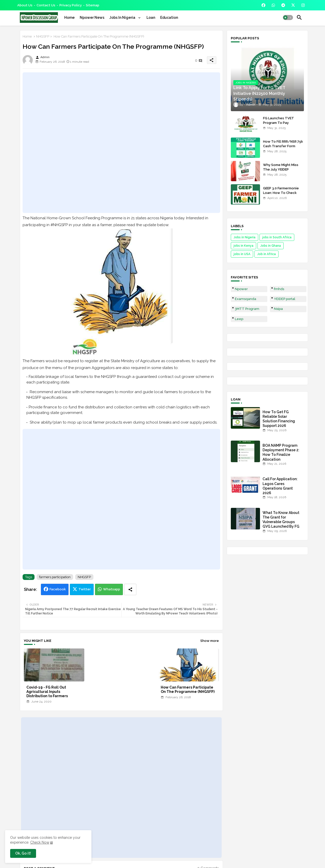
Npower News (92, 18)
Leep (239, 319)
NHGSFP (43, 36)
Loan (151, 18)
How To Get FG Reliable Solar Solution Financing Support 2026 (279, 419)
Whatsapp (112, 589)
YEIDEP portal (285, 299)
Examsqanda (246, 299)
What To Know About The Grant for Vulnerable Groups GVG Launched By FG (281, 520)
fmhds (279, 289)
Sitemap (93, 5)
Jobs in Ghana (271, 246)
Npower (241, 289)
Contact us (46, 5)
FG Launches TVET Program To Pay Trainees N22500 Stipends (279, 125)
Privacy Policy (71, 5)
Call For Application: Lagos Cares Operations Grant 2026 (280, 486)
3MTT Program (247, 309)
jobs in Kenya (243, 246)
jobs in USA (242, 254)
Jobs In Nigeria (123, 18)
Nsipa (278, 309)
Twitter (85, 589)
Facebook (58, 589)
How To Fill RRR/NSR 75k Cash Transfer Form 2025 (283, 146)
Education (169, 18)
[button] (288, 18)
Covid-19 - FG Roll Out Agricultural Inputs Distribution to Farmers (47, 692)
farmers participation (55, 577)
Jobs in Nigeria (245, 237)
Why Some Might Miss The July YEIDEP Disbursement (281, 169)
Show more (210, 641)
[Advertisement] (121, 143)
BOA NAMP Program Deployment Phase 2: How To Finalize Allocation (281, 452)
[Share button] (130, 589)
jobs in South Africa (277, 237)
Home (69, 18)
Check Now (40, 842)
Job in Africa (266, 254)
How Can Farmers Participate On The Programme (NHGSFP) (188, 689)
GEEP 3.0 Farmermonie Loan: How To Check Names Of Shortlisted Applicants (281, 195)
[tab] (69, 18)
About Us (25, 5)
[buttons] (263, 5)
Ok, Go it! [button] (23, 853)
